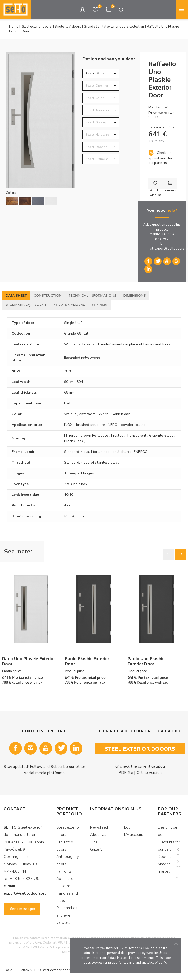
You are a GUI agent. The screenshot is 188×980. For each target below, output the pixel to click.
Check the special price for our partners (160, 158)
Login (129, 824)
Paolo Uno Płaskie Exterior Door (146, 658)
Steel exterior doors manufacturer (67, 967)
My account (134, 832)
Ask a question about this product (162, 227)
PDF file (127, 769)
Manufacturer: (159, 107)
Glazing (100, 305)
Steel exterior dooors (140, 745)
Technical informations (92, 295)
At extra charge (69, 305)
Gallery (96, 846)
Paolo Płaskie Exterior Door (87, 658)
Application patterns (66, 879)
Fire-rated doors (65, 843)
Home (14, 27)
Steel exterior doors (68, 828)
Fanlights (64, 868)
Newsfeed (99, 824)
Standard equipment (26, 305)
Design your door (168, 828)
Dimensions (135, 295)
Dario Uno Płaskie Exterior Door (29, 658)
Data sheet (16, 295)
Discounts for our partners (169, 843)
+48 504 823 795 (165, 237)
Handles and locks (67, 894)
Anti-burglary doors (68, 857)
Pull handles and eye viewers (67, 912)
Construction (48, 295)
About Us (98, 832)
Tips (94, 839)
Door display (169, 854)
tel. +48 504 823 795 (22, 876)
